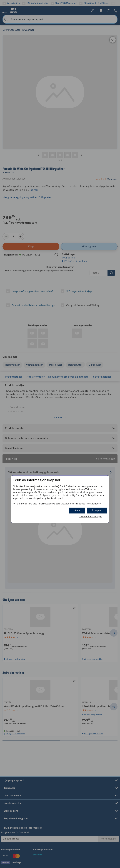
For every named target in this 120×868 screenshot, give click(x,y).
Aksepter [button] (97, 510)
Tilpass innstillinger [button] (90, 517)
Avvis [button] (77, 510)
